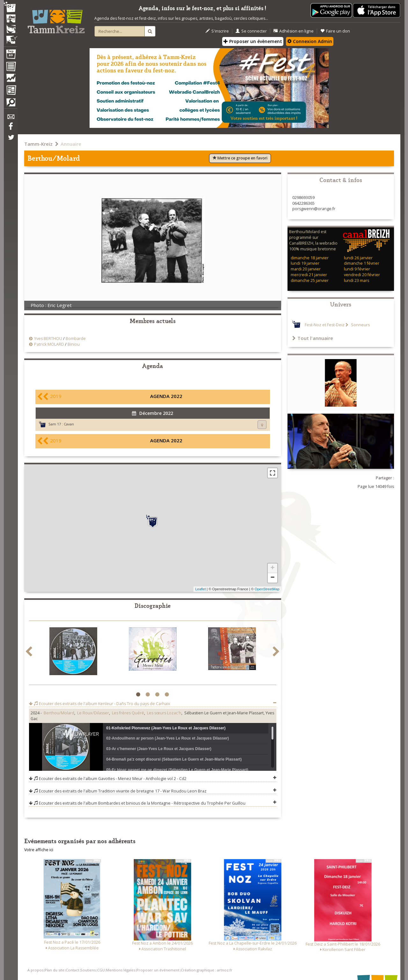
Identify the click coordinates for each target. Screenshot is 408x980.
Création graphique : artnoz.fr (207, 970)
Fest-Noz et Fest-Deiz (325, 325)
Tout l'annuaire (313, 338)
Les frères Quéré (128, 713)
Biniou (74, 344)
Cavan (69, 424)
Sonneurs (360, 325)
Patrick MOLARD (49, 344)
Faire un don (335, 31)
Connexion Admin (310, 41)
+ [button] (272, 568)
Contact (72, 970)
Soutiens (88, 970)
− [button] (272, 578)
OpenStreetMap (267, 589)
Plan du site (55, 970)
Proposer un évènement (253, 41)
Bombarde (76, 339)
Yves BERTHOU (48, 339)
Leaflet (200, 589)
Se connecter (251, 31)
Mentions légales (121, 970)
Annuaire (71, 144)
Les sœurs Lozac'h (164, 713)
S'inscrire (217, 31)
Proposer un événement (158, 970)
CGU (101, 970)
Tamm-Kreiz (38, 144)
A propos (35, 970)
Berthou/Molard (59, 713)
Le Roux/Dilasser (93, 713)
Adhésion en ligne (294, 31)
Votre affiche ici (39, 850)
